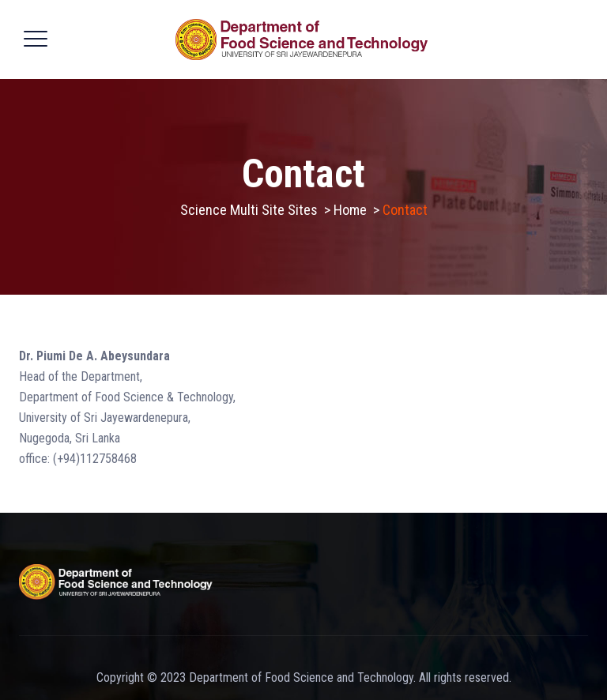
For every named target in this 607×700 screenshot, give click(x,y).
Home (350, 210)
